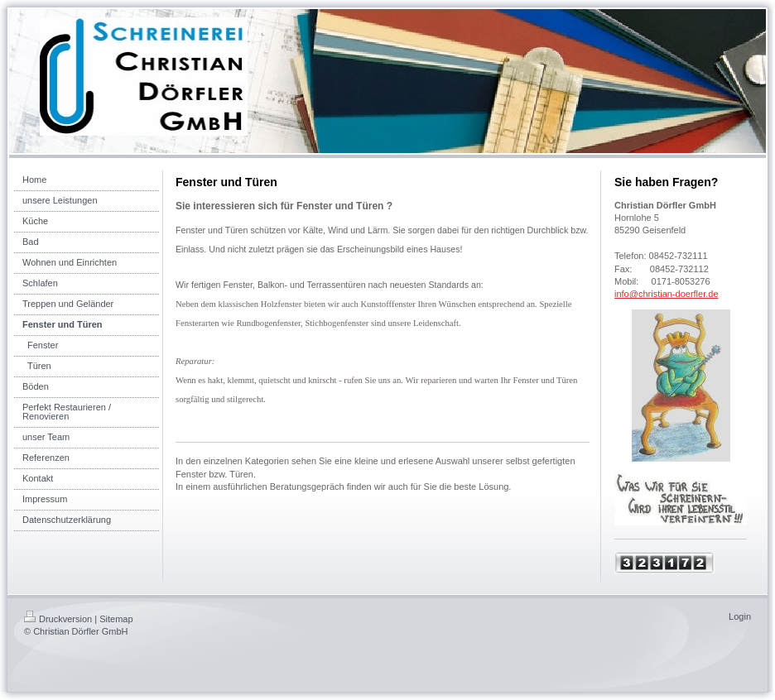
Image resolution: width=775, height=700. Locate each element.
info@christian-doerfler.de (667, 294)
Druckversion (58, 619)
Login (740, 616)
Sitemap (116, 619)
